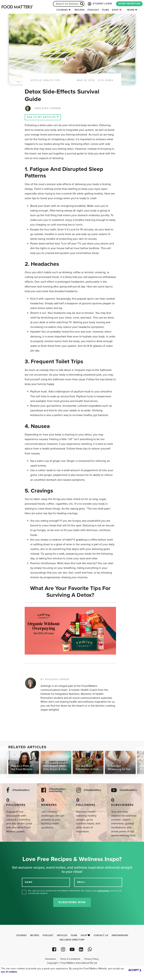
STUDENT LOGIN (99, 4)
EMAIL (81, 882)
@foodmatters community (57, 790)
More (131, 10)
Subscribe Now (72, 902)
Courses (62, 10)
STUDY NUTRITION (129, 4)
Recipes (80, 10)
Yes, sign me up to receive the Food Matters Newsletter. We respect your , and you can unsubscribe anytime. (75, 892)
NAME (29, 882)
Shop (117, 10)
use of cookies (9, 972)
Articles (62, 935)
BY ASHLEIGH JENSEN (55, 679)
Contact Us (101, 935)
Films (105, 10)
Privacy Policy (92, 959)
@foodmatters (21, 790)
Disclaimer (51, 959)
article (36, 80)
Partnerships (120, 935)
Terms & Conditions (70, 959)
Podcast (93, 10)
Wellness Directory (72, 940)
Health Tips (52, 80)
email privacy (103, 891)
